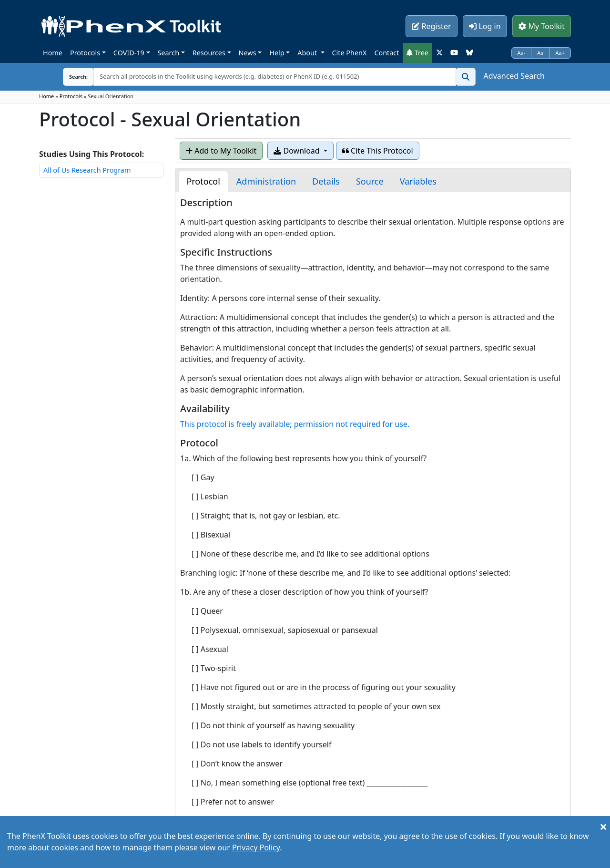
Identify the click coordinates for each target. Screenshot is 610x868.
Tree (417, 53)
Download (297, 151)
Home (53, 53)
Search (169, 53)
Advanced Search (514, 76)
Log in (485, 26)
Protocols (85, 53)
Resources (209, 53)
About (308, 53)
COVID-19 (129, 53)
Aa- (522, 53)
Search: (71, 77)
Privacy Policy (256, 847)
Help (277, 53)
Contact (386, 53)
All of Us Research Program (87, 170)
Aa (540, 53)
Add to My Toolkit (221, 151)
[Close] (603, 827)
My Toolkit (542, 26)
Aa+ (560, 53)
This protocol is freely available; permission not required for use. (295, 424)
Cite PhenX (350, 53)
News (248, 53)
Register (431, 26)
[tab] (203, 181)
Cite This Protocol (378, 151)
